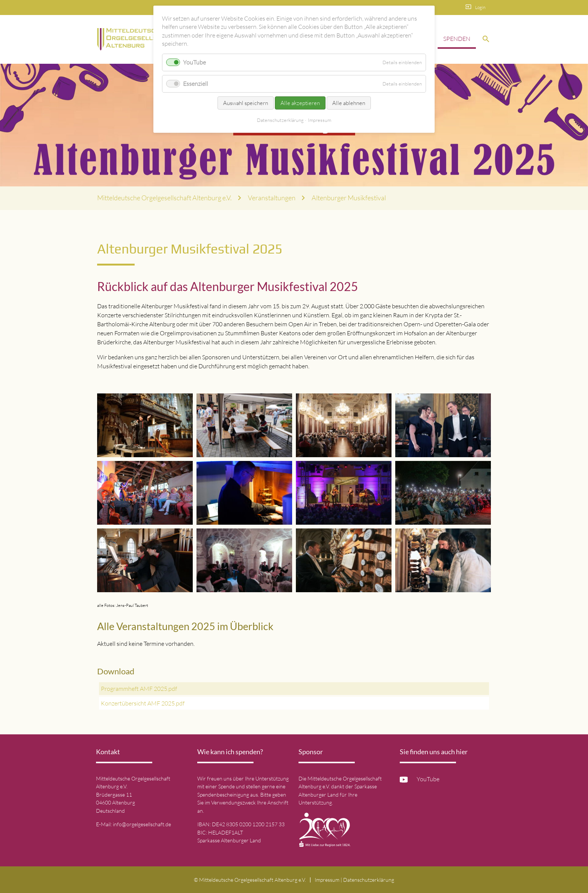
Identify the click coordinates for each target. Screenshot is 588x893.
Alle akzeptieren (300, 103)
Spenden (457, 39)
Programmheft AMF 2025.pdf (139, 689)
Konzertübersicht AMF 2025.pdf (143, 703)
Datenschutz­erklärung (369, 880)
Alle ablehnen (349, 103)
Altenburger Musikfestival (349, 198)
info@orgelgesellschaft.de (142, 824)
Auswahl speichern (246, 103)
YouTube (428, 779)
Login (480, 7)
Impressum (327, 880)
